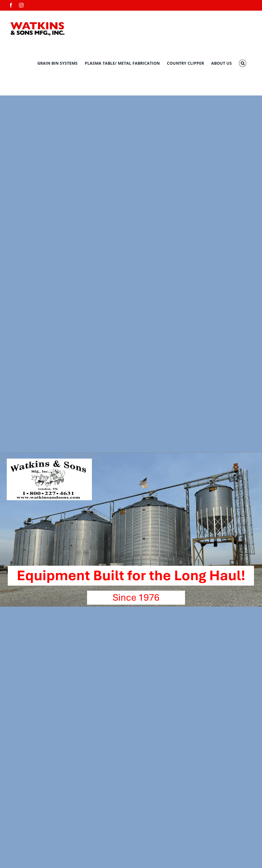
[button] (243, 63)
